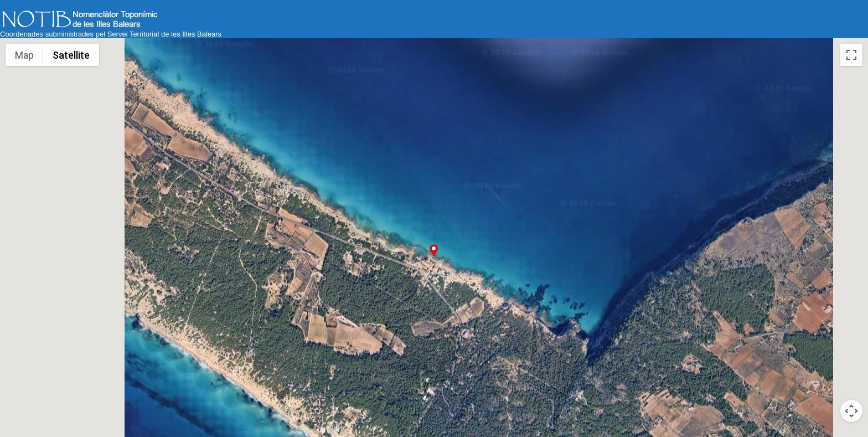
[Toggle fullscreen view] (851, 55)
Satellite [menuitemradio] (71, 55)
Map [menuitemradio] (24, 55)
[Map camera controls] (851, 411)
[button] (434, 250)
